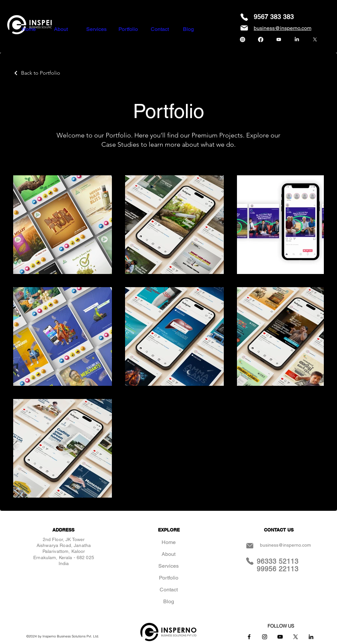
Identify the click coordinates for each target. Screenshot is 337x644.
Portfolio (169, 578)
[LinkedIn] (297, 39)
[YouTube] (280, 637)
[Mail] (244, 28)
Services (168, 566)
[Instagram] (243, 39)
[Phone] (244, 17)
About (168, 554)
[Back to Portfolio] (37, 73)
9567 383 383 (274, 17)
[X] (315, 39)
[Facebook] (261, 39)
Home (169, 542)
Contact (169, 590)
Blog (169, 601)
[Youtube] (279, 39)
